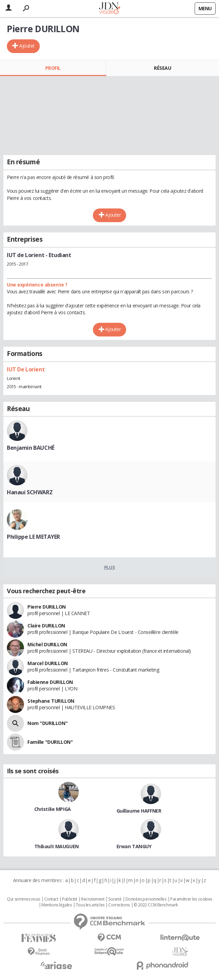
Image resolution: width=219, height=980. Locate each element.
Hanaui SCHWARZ (30, 492)
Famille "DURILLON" (50, 742)
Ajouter (27, 46)
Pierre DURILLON (47, 607)
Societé (115, 899)
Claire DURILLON (46, 626)
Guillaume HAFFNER (139, 811)
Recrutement (93, 899)
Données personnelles (146, 899)
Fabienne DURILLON (50, 682)
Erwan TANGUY (134, 846)
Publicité (70, 899)
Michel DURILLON (47, 644)
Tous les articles (90, 905)
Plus (109, 567)
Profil (53, 68)
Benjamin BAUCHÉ (31, 448)
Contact (51, 899)
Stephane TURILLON (51, 701)
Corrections (119, 905)
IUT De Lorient (26, 369)
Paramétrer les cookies (191, 899)
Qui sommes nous (23, 899)
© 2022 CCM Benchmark (156, 905)
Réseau (162, 68)
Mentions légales (57, 905)
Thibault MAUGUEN (57, 846)
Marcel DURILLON (48, 663)
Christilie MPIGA (53, 809)
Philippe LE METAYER (33, 537)
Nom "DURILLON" (47, 723)
